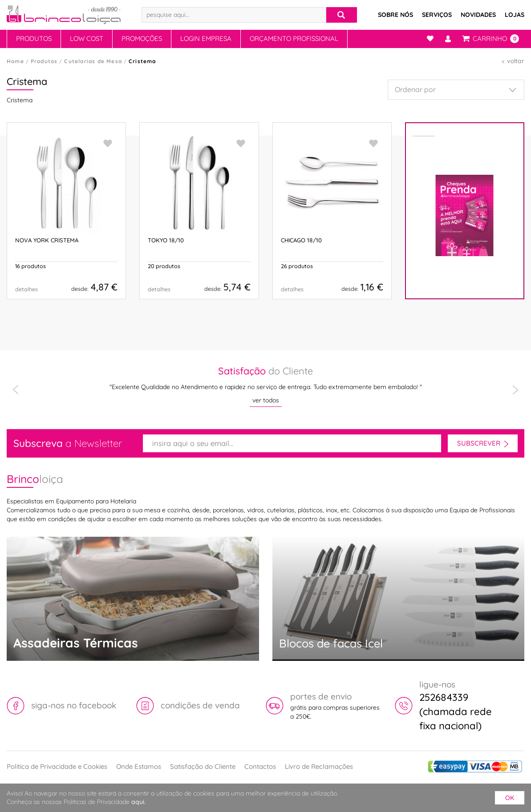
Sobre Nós (395, 15)
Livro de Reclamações (319, 766)
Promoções (142, 38)
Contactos (260, 766)
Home (15, 61)
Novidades (478, 15)
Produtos (34, 38)
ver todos (266, 400)
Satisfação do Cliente (203, 766)
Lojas (515, 15)
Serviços (437, 15)
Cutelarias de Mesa (93, 61)
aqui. (138, 802)
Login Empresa (206, 38)
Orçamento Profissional (294, 38)
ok (510, 798)
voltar (516, 61)
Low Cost (87, 38)
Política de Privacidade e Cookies (57, 766)
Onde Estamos (139, 766)
